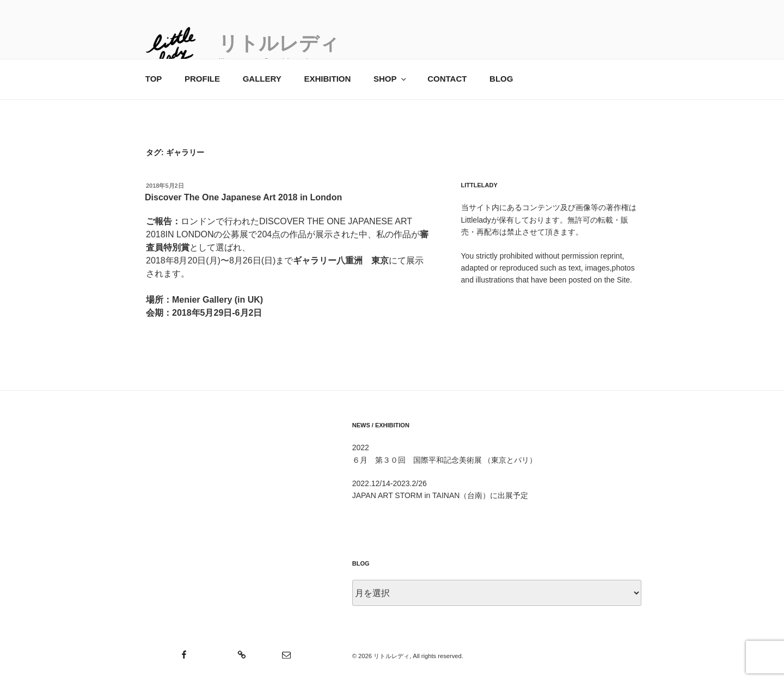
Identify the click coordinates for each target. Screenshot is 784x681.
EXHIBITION (327, 79)
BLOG (501, 79)
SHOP (391, 79)
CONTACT (447, 79)
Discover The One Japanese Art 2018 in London (243, 197)
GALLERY (262, 79)
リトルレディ (279, 43)
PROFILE (202, 79)
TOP (154, 79)
